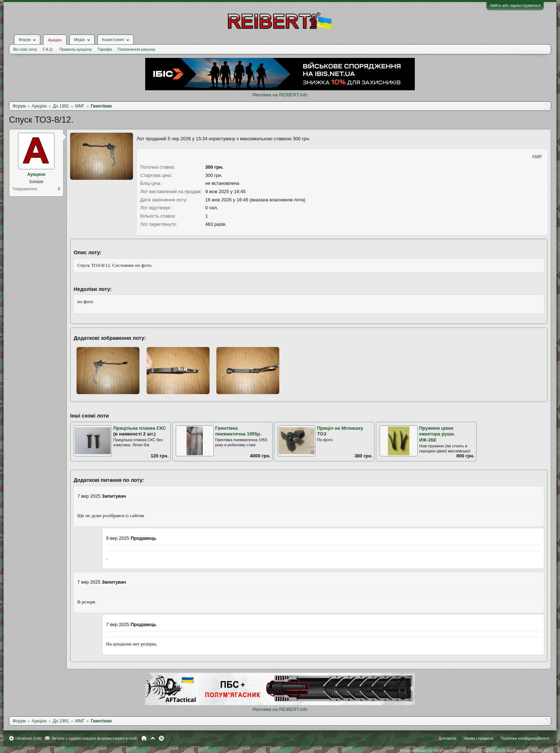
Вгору (153, 738)
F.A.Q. (48, 49)
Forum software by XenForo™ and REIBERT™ (474, 750)
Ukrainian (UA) (28, 738)
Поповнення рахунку (136, 49)
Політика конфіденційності (525, 738)
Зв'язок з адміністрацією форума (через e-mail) (95, 738)
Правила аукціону (75, 49)
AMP (537, 157)
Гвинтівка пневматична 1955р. (238, 431)
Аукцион (36, 174)
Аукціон (55, 40)
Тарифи (105, 49)
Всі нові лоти (25, 49)
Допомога (447, 738)
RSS (161, 738)
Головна (144, 738)
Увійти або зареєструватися (515, 5)
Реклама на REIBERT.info (280, 95)
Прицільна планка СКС (140, 428)
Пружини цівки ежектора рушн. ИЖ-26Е (437, 434)
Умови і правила (478, 738)
